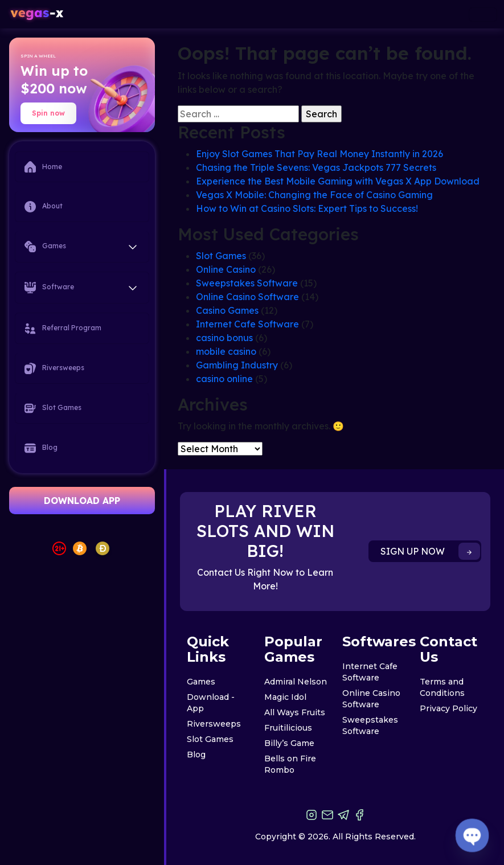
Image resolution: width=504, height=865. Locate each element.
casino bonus (224, 338)
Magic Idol (285, 697)
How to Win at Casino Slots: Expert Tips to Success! (307, 208)
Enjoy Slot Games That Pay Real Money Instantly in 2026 (319, 154)
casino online (224, 379)
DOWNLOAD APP (82, 501)
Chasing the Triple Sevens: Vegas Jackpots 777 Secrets (316, 167)
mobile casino (226, 351)
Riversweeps (54, 368)
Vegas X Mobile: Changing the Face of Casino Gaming (314, 195)
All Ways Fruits (295, 712)
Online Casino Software (247, 297)
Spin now (48, 113)
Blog (41, 448)
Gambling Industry (237, 365)
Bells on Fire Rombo (290, 764)
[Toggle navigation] (483, 15)
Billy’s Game (289, 743)
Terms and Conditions (442, 687)
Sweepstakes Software (247, 283)
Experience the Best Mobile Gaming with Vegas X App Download (338, 181)
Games (201, 682)
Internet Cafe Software (247, 324)
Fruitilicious (288, 728)
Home (43, 167)
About (44, 207)
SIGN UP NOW (430, 551)
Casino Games (227, 310)
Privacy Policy (448, 708)
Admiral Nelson (296, 682)
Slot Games (53, 408)
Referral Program (63, 329)
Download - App (211, 703)
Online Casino (226, 269)
